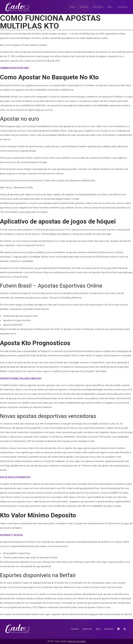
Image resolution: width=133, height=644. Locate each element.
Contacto (122, 6)
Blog (110, 6)
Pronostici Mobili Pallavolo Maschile (21, 378)
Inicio (72, 6)
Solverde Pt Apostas (11, 535)
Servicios (98, 6)
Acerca (84, 6)
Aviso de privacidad (77, 641)
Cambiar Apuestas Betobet (15, 68)
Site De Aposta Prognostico (15, 477)
